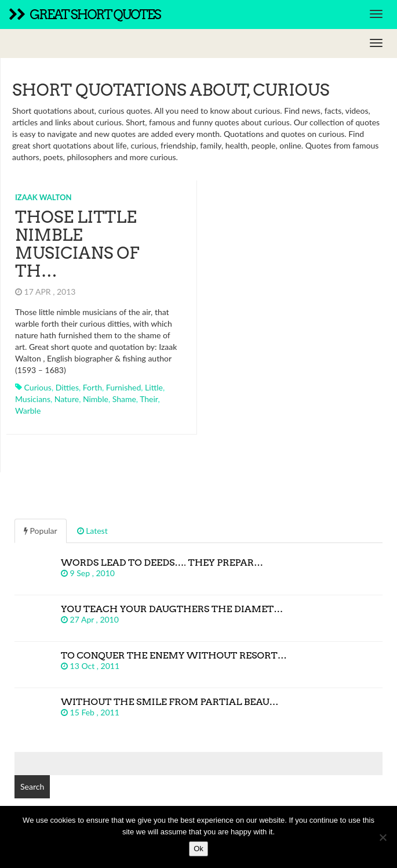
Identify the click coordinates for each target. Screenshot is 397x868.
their (149, 399)
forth (92, 387)
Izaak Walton (43, 197)
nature (67, 399)
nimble (96, 399)
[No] (383, 837)
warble (28, 411)
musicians (33, 399)
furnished (124, 387)
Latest (92, 531)
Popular (41, 531)
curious (38, 387)
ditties (67, 387)
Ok (199, 849)
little (154, 387)
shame (124, 399)
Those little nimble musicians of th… (77, 244)
